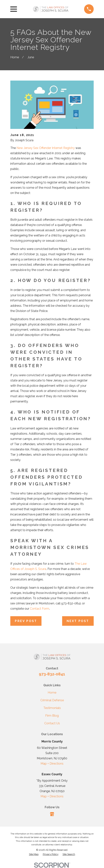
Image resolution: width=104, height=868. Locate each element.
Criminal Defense (52, 700)
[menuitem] (34, 854)
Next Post (78, 621)
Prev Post (26, 621)
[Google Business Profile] (52, 814)
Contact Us (52, 723)
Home (52, 693)
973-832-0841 (52, 674)
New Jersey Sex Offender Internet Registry (46, 148)
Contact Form (40, 609)
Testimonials (52, 708)
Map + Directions (52, 764)
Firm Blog (52, 716)
